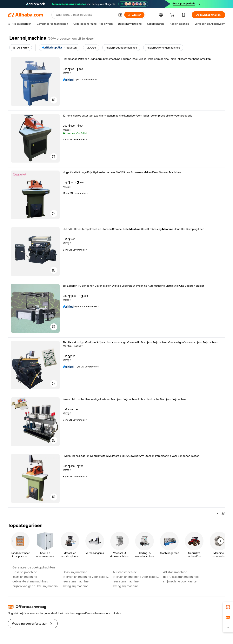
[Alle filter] (21, 48)
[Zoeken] (134, 15)
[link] (228, 607)
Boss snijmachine (25, 572)
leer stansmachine (76, 581)
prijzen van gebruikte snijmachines (36, 586)
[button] (120, 15)
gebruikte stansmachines (181, 577)
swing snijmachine (76, 586)
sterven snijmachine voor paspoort (87, 577)
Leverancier (92, 80)
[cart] (173, 15)
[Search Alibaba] (85, 15)
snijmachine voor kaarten (181, 581)
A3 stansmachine (125, 572)
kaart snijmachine (25, 577)
